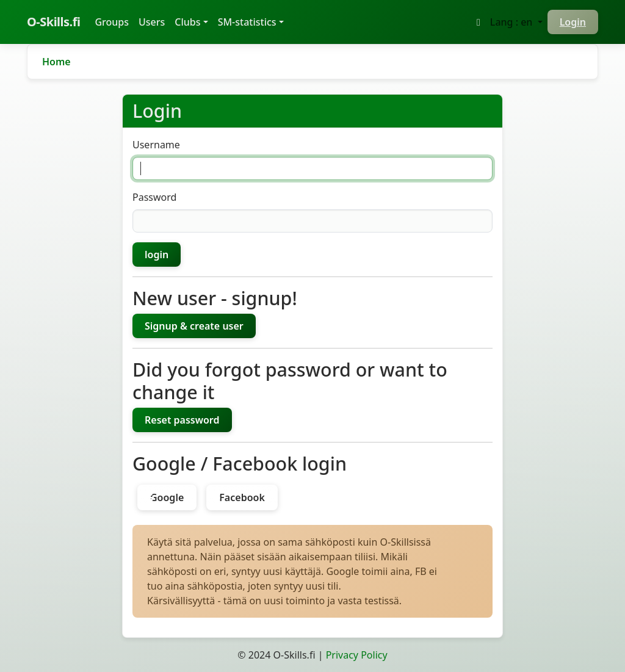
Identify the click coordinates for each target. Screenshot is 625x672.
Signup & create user (194, 326)
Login (573, 22)
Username (156, 145)
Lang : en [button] (513, 22)
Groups (114, 21)
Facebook (242, 497)
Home (56, 62)
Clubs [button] (187, 22)
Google (167, 497)
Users (152, 22)
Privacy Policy (357, 655)
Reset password (182, 420)
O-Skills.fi (53, 22)
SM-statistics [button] (247, 22)
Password (154, 197)
